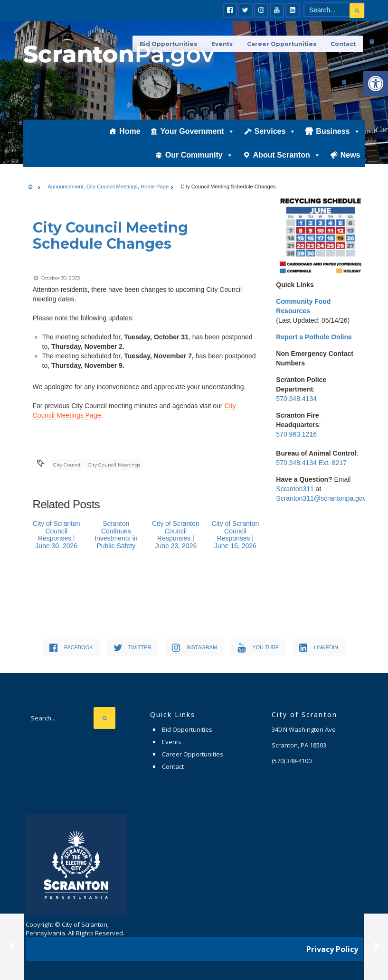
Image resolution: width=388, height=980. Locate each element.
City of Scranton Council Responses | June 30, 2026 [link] (57, 534)
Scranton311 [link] (295, 489)
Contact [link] (343, 44)
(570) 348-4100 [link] (292, 761)
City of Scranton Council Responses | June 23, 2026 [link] (176, 534)
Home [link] (130, 131)
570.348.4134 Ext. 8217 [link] (311, 463)
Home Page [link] (155, 187)
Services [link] (275, 131)
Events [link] (172, 742)
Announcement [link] (65, 187)
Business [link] (338, 131)
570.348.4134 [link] (296, 399)
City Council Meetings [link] (112, 187)
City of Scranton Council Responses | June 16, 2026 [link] (236, 534)
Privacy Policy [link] (332, 949)
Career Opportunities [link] (282, 44)
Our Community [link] (199, 155)
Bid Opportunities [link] (187, 729)
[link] (376, 84)
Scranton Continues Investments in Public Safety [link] (116, 534)
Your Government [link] (198, 131)
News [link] (350, 155)
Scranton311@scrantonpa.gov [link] (321, 498)
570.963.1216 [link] (296, 434)
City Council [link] (67, 465)
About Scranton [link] (287, 155)
